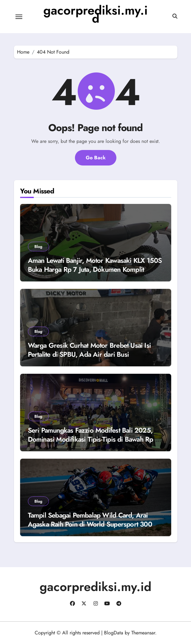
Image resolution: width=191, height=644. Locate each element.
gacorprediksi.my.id (95, 14)
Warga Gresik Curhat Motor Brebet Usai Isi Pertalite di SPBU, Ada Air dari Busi (89, 350)
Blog (38, 247)
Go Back (96, 158)
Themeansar (143, 633)
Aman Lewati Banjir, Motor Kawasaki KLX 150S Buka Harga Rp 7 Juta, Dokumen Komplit (95, 265)
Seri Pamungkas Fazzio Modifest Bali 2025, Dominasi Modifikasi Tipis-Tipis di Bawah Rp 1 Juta (93, 439)
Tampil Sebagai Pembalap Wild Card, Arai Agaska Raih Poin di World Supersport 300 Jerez (90, 524)
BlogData (114, 633)
